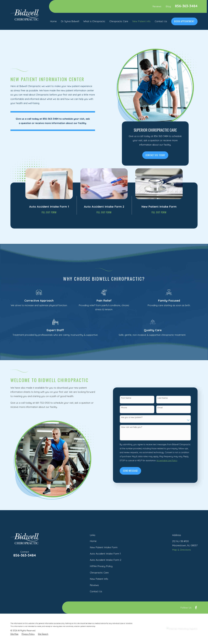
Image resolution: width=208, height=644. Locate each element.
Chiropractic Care (99, 573)
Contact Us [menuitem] (161, 21)
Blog (168, 6)
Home (93, 541)
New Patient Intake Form (104, 547)
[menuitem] (14, 634)
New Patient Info (99, 579)
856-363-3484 (186, 6)
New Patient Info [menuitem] (141, 21)
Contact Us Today (155, 155)
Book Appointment (184, 21)
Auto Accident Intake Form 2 (106, 560)
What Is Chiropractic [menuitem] (94, 21)
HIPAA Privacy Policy (101, 566)
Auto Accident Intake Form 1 (105, 554)
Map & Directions (182, 550)
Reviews (157, 6)
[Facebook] (196, 608)
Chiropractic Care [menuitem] (119, 21)
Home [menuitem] (53, 21)
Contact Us (96, 591)
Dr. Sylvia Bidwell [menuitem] (70, 21)
